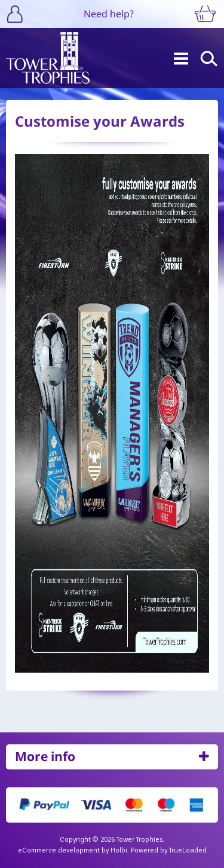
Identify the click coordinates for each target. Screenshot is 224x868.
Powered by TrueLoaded (169, 850)
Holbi (119, 850)
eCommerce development (59, 850)
